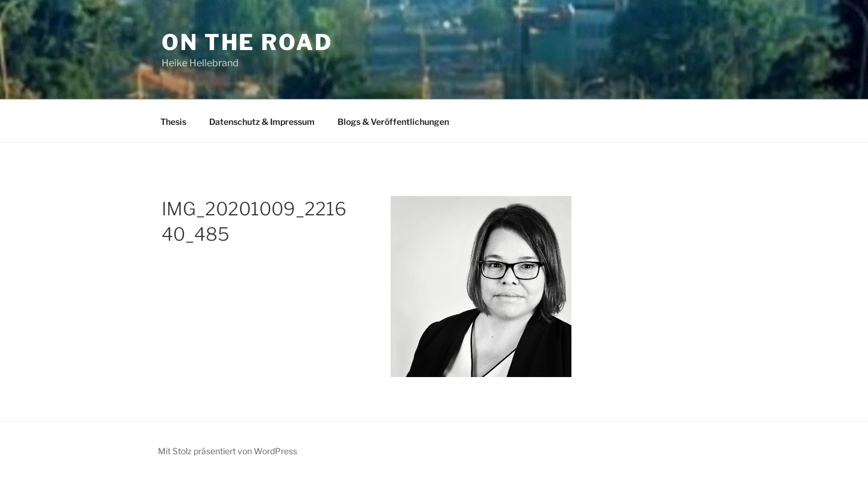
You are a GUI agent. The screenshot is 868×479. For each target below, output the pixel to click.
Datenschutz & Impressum (262, 122)
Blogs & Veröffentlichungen (393, 122)
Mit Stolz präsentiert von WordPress (228, 451)
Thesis (173, 122)
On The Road (247, 42)
